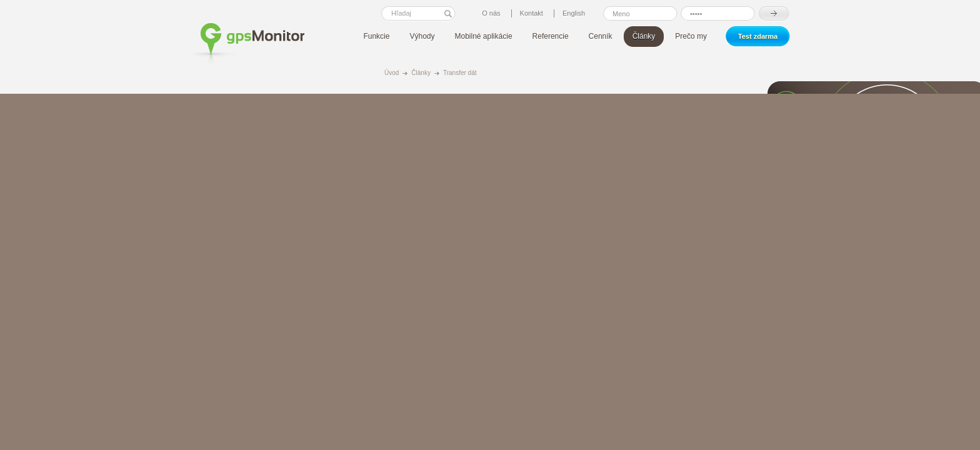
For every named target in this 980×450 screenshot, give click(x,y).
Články (421, 73)
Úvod (392, 73)
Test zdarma (758, 36)
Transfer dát (460, 73)
